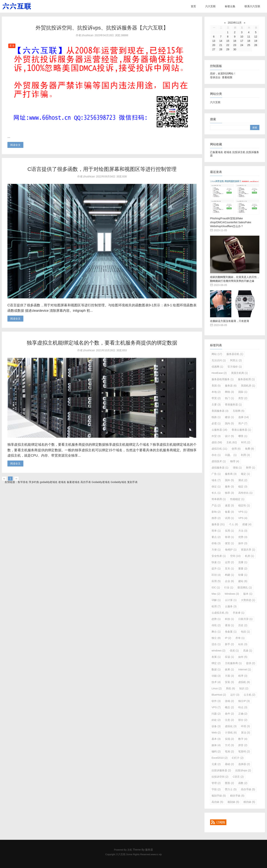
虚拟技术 (219, 461)
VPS (243, 512)
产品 (216, 505)
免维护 (231, 550)
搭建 (247, 524)
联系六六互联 (252, 6)
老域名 (228, 152)
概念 (229, 707)
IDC (216, 587)
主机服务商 (233, 663)
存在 (216, 455)
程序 (243, 676)
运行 (235, 695)
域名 (216, 480)
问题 (216, 714)
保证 (216, 487)
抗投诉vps (243, 770)
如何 (243, 657)
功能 (216, 676)
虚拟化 (231, 726)
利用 (245, 455)
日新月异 (245, 619)
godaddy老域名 (49, 482)
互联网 (239, 411)
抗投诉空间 (220, 777)
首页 (193, 6)
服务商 (231, 474)
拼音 (243, 745)
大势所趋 (248, 600)
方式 (229, 745)
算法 (246, 733)
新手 (229, 644)
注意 (229, 720)
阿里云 (236, 360)
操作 (243, 543)
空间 (235, 556)
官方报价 (235, 367)
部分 (243, 720)
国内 (229, 423)
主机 (232, 442)
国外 (229, 480)
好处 (216, 720)
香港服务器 (233, 404)
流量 (243, 562)
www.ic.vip (156, 854)
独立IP (244, 701)
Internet (245, 669)
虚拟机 (244, 682)
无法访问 (219, 360)
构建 (229, 575)
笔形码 (244, 751)
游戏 (229, 701)
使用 (236, 449)
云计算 (231, 600)
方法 (243, 531)
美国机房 (248, 386)
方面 (229, 676)
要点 (216, 537)
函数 (243, 783)
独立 (216, 638)
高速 (248, 651)
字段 (216, 789)
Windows (232, 594)
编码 (216, 751)
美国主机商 (239, 373)
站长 (243, 644)
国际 (243, 392)
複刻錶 (233, 802)
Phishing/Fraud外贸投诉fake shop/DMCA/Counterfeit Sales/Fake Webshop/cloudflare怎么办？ (231, 222)
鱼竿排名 (23, 482)
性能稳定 (237, 499)
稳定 (243, 487)
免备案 (231, 632)
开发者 (239, 613)
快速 (216, 562)
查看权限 (227, 77)
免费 (249, 449)
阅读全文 (15, 145)
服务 (229, 487)
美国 (216, 386)
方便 (216, 550)
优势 (243, 537)
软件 (216, 701)
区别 (216, 575)
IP (228, 638)
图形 (229, 783)
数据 (216, 669)
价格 (216, 543)
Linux (217, 688)
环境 (245, 726)
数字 (243, 739)
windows (219, 651)
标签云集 (230, 6)
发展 (216, 657)
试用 (229, 518)
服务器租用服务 (223, 379)
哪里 (243, 436)
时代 (246, 442)
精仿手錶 (237, 796)
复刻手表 (132, 482)
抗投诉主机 (239, 152)
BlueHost (219, 695)
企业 (229, 581)
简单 (216, 531)
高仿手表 (86, 482)
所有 (240, 638)
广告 (216, 474)
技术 (216, 682)
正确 (243, 714)
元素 (216, 764)
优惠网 (217, 367)
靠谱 (229, 537)
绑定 (216, 663)
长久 (216, 493)
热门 (229, 398)
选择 (244, 417)
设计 (229, 436)
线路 (216, 417)
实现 (229, 739)
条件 (229, 714)
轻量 (243, 575)
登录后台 (215, 77)
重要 (243, 569)
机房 (249, 556)
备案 (229, 512)
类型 (243, 398)
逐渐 (229, 625)
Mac (216, 594)
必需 (216, 423)
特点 (243, 707)
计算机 (231, 733)
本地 (216, 392)
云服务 (231, 606)
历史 (243, 625)
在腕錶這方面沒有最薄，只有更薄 (230, 321)
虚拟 (217, 442)
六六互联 (210, 6)
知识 (244, 688)
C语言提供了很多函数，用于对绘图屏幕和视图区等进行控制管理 (102, 169)
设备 (216, 726)
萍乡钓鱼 (34, 482)
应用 (216, 581)
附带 (251, 468)
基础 (229, 764)
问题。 (231, 455)
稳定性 (244, 505)
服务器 (231, 386)
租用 (216, 606)
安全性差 (219, 556)
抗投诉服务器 (221, 770)
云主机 (249, 695)
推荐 (216, 518)
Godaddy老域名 (101, 482)
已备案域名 (217, 152)
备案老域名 (73, 482)
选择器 (244, 764)
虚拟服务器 (220, 468)
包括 (245, 632)
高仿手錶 (248, 789)
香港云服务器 (241, 430)
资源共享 (248, 550)
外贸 (216, 436)
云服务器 (219, 430)
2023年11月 (235, 23)
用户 (243, 423)
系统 (230, 688)
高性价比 (245, 493)
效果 (229, 669)
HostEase (219, 373)
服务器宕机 (235, 354)
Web (216, 733)
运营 (229, 562)
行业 (229, 587)
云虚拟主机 (220, 613)
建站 (243, 581)
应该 (229, 657)
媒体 (216, 745)
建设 (229, 417)
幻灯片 (238, 758)
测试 (243, 480)
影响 (216, 512)
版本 (248, 594)
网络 (229, 392)
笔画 (229, 751)
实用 (229, 531)
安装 (229, 682)
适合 (216, 644)
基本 (216, 739)
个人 (234, 524)
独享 (229, 493)
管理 (216, 783)
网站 (217, 354)
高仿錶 (217, 802)
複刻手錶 (219, 796)
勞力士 (231, 789)
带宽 (216, 398)
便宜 (229, 543)
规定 (245, 474)
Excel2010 (220, 758)
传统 (216, 625)
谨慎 (237, 468)
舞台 (216, 632)
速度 (229, 505)
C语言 (238, 777)
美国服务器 (220, 411)
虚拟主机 (219, 449)
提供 (251, 663)
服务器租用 (246, 379)
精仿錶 (249, 802)
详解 (216, 600)
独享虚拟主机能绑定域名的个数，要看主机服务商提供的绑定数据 (102, 343)
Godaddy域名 (119, 482)
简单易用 (219, 499)
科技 (229, 619)
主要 (216, 404)
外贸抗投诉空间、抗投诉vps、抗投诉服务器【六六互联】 (102, 28)
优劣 (234, 651)
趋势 (216, 619)
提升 (216, 569)
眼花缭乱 (245, 587)
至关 (229, 569)
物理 (235, 461)
